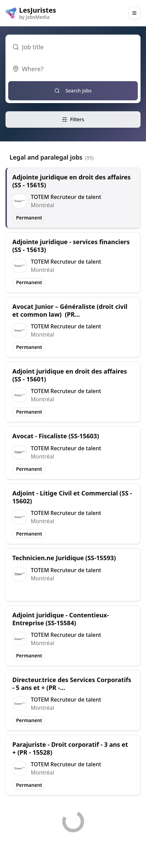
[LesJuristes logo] (31, 13)
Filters (73, 119)
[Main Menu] (134, 13)
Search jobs (73, 91)
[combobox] (73, 69)
